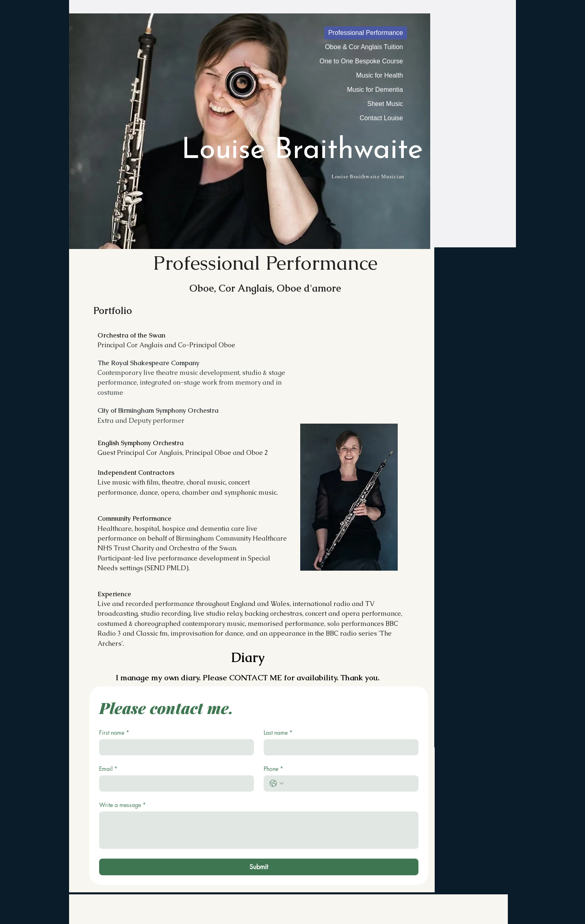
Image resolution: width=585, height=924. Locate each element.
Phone (273, 769)
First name (114, 732)
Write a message (122, 805)
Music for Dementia (375, 90)
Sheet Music (385, 104)
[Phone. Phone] (349, 783)
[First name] (174, 747)
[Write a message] (259, 830)
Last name (278, 732)
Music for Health (379, 75)
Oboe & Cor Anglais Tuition (364, 47)
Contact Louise (381, 118)
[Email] (174, 783)
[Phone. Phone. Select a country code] (277, 783)
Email (108, 769)
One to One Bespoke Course (361, 61)
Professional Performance (366, 33)
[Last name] (339, 747)
